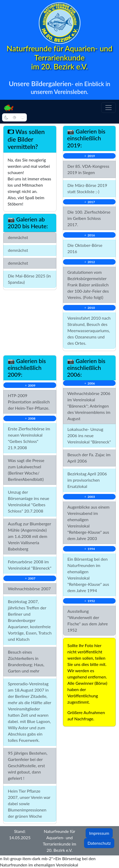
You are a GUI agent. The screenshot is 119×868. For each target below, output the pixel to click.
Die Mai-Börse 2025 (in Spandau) (29, 279)
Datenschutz (99, 843)
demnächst (18, 237)
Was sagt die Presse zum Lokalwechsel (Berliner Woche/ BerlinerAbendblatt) (26, 470)
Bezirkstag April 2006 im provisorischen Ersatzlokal (87, 480)
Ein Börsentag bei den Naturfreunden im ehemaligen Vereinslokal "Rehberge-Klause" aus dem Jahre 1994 (88, 575)
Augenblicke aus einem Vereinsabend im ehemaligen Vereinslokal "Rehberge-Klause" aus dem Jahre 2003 (89, 523)
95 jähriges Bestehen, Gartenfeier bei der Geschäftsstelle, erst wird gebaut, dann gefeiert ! (28, 766)
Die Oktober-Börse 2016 (85, 248)
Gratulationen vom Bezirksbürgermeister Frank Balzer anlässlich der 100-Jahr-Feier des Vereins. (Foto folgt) (88, 285)
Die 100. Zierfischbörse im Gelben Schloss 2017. (89, 218)
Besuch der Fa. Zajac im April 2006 (89, 458)
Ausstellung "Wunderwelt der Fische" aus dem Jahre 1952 (88, 621)
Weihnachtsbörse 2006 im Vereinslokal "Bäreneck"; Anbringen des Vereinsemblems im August (89, 406)
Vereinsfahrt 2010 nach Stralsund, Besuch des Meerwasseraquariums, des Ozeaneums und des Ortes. (89, 330)
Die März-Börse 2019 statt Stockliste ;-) (87, 188)
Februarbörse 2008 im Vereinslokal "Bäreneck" (30, 565)
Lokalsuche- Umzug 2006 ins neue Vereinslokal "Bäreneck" (89, 435)
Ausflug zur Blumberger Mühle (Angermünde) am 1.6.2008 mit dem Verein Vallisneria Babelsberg (30, 536)
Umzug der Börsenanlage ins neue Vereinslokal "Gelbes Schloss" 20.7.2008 (29, 501)
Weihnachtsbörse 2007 (29, 589)
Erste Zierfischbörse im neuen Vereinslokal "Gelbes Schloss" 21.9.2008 (29, 438)
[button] (108, 108)
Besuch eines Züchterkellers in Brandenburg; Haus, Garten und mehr (26, 661)
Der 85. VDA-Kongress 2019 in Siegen (89, 169)
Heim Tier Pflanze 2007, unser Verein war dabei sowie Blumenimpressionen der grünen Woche (29, 803)
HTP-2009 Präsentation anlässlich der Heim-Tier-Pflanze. (29, 402)
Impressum (99, 833)
